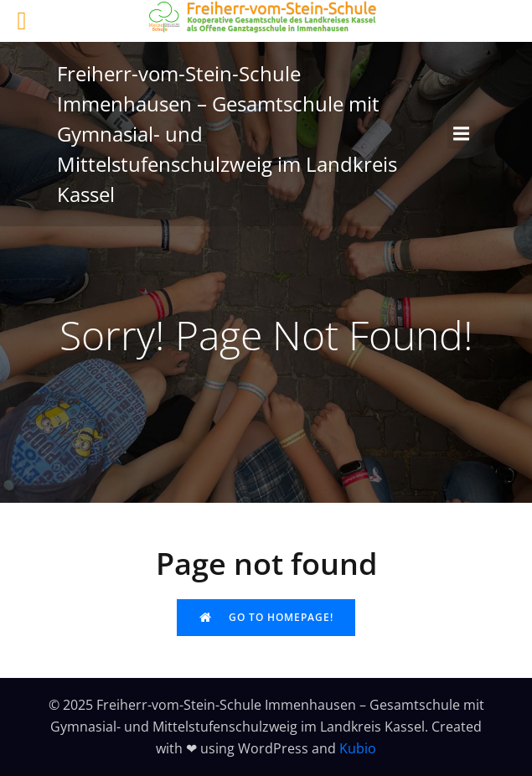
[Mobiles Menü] (462, 134)
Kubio (358, 748)
